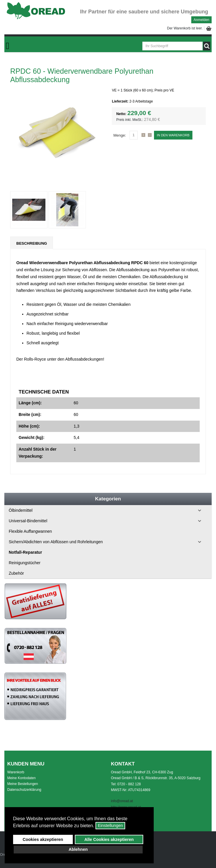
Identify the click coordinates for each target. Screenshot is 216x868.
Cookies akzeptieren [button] (43, 839)
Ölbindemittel (21, 510)
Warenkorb (16, 772)
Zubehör (16, 573)
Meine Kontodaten (21, 778)
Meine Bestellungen (23, 784)
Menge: (119, 135)
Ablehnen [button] (78, 849)
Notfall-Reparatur (25, 552)
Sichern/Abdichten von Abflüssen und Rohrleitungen (56, 542)
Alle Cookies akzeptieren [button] (109, 839)
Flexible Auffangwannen (30, 531)
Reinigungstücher (25, 563)
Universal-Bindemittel (28, 521)
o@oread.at (124, 801)
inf (113, 801)
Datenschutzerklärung (24, 790)
